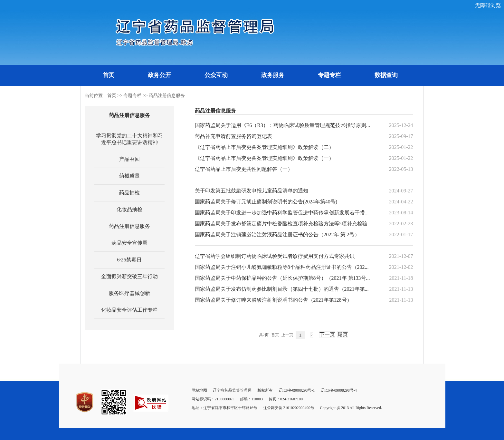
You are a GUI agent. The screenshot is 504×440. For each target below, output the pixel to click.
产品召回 (129, 159)
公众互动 (216, 75)
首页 (109, 75)
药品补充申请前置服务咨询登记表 (233, 136)
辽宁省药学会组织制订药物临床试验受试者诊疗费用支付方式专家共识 (275, 256)
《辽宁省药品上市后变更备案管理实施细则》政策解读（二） (264, 147)
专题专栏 (329, 75)
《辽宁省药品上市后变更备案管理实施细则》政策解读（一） (264, 158)
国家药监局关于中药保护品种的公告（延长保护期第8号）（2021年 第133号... (282, 278)
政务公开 (159, 75)
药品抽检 (129, 193)
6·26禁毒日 (129, 260)
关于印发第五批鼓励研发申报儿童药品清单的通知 (252, 191)
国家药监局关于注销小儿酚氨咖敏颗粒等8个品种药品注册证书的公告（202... (282, 267)
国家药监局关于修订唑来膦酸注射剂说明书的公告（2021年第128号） (273, 300)
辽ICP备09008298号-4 (339, 390)
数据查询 (386, 75)
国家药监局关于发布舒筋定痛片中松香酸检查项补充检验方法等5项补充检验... (283, 224)
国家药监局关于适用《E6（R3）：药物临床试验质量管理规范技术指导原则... (282, 125)
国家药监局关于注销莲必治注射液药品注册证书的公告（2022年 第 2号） (277, 235)
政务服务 (273, 75)
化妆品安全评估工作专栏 (129, 310)
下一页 (327, 334)
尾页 (343, 334)
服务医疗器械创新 (129, 293)
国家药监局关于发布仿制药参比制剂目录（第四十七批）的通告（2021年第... (282, 289)
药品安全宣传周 (129, 243)
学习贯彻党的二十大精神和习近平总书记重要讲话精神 (129, 139)
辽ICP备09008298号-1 (297, 390)
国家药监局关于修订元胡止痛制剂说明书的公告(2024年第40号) (266, 202)
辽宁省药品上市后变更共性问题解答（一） (244, 169)
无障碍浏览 (488, 5)
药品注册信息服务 (167, 96)
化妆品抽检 (129, 209)
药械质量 (129, 176)
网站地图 (199, 390)
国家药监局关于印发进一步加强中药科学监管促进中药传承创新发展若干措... (282, 213)
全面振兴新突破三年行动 (129, 276)
